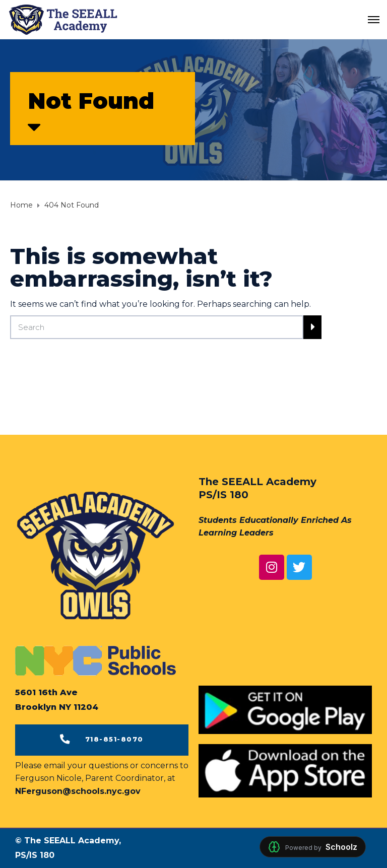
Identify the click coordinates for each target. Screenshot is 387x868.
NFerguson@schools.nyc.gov (78, 791)
